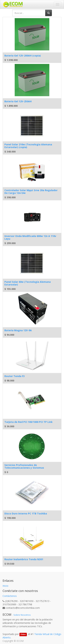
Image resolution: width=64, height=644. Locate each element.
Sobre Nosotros (22, 615)
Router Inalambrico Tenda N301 (24, 559)
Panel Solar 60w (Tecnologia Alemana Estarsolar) (28, 283)
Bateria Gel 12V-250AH (18, 101)
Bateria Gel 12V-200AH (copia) (23, 56)
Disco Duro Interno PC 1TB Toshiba (26, 513)
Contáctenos (10, 596)
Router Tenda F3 (15, 376)
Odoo (23, 634)
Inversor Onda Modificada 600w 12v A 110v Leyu (30, 237)
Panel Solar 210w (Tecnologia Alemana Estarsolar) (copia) (28, 146)
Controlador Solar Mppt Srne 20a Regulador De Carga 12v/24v (31, 191)
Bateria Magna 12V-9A (18, 330)
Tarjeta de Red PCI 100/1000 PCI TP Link (29, 422)
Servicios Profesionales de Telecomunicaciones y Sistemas (24, 466)
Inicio (5, 586)
